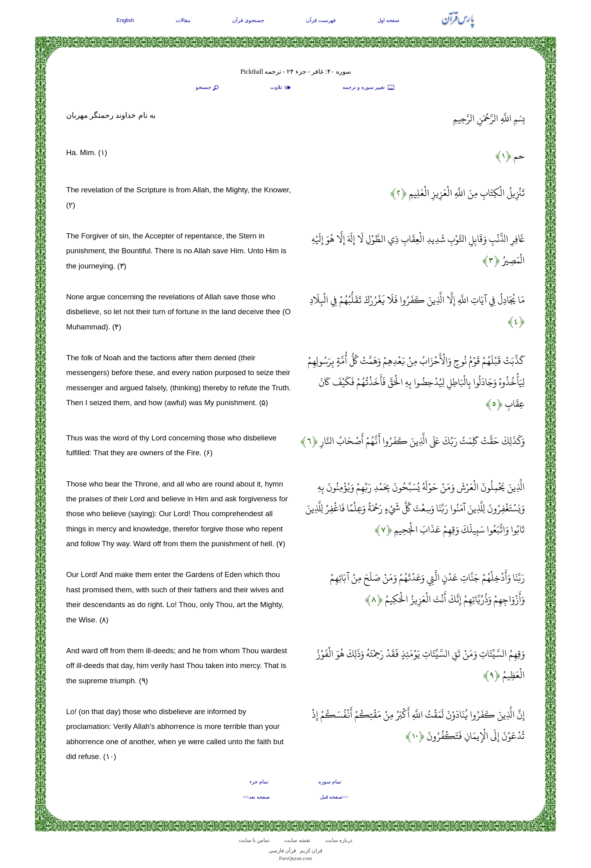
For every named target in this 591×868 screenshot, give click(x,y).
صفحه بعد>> (256, 797)
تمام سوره (330, 782)
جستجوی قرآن (248, 20)
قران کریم (311, 851)
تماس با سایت (254, 840)
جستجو (208, 88)
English (125, 20)
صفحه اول (389, 20)
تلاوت (281, 88)
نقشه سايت (297, 840)
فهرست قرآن (321, 20)
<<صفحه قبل (334, 797)
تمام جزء (259, 782)
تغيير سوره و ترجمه (369, 88)
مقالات (183, 20)
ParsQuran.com (296, 858)
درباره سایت (339, 840)
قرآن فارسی (282, 851)
